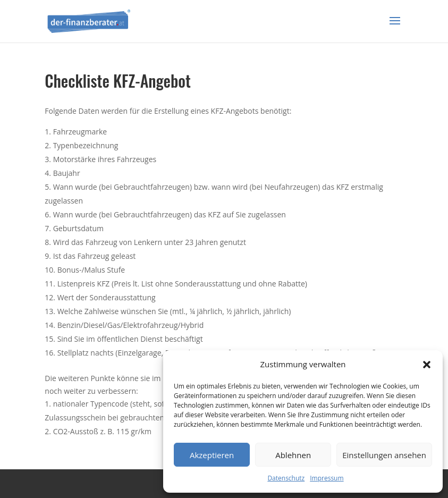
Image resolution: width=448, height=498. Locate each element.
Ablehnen (293, 455)
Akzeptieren (212, 455)
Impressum (327, 478)
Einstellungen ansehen (384, 455)
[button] (427, 365)
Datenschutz (286, 478)
